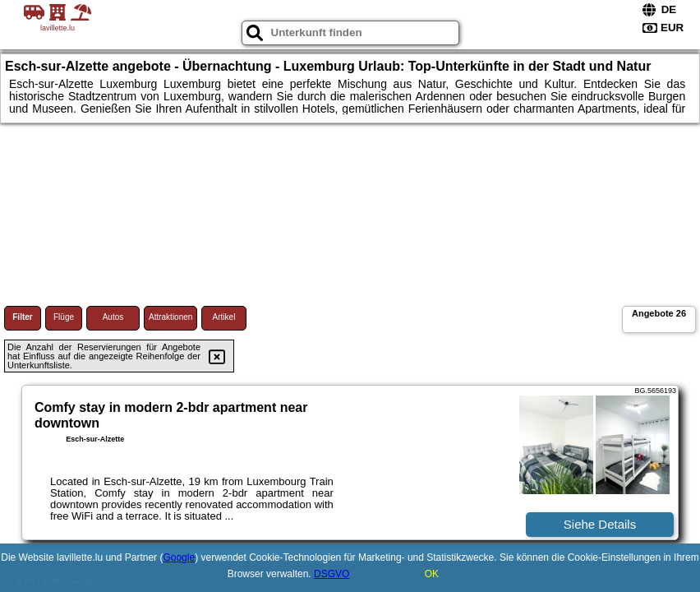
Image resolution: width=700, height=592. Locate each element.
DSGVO (332, 574)
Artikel (224, 317)
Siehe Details (600, 524)
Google (179, 557)
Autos (113, 317)
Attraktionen (170, 317)
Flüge (64, 317)
